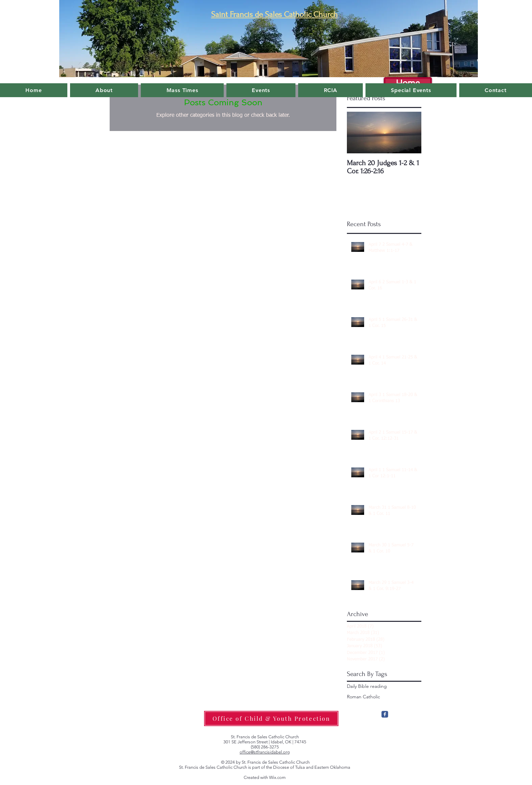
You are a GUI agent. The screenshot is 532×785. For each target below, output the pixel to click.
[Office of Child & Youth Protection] (271, 718)
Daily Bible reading (367, 686)
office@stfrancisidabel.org (265, 752)
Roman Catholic (363, 697)
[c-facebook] (385, 714)
